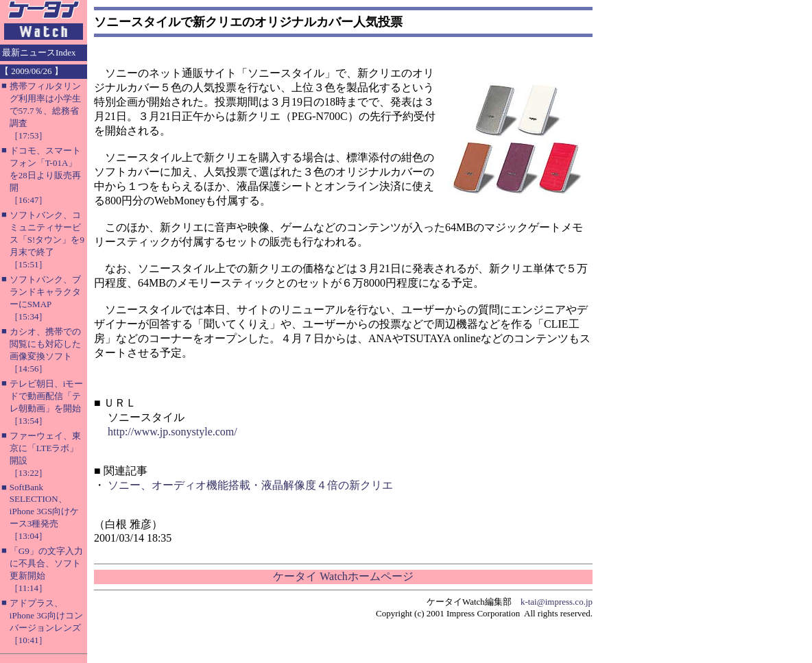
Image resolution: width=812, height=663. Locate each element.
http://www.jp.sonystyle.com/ (172, 432)
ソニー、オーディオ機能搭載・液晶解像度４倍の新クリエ (250, 485)
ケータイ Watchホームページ (343, 576)
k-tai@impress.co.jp (557, 602)
